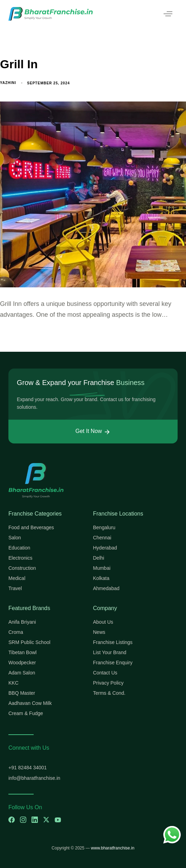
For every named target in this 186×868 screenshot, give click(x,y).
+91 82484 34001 (27, 768)
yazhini (8, 83)
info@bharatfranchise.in (34, 778)
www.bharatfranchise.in (113, 848)
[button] (168, 14)
